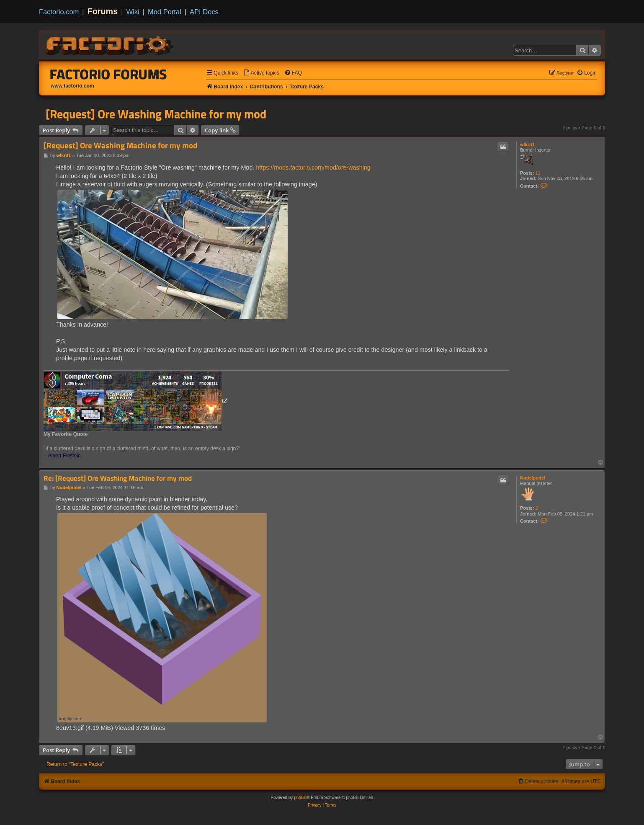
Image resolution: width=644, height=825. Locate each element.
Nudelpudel (533, 478)
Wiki (133, 12)
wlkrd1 (527, 144)
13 (538, 173)
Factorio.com (59, 12)
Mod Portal (165, 12)
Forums (103, 11)
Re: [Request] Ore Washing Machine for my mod (118, 478)
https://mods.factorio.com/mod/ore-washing (313, 168)
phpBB (300, 798)
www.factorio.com (72, 86)
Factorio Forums (108, 74)
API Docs (204, 12)
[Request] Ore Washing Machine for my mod (156, 114)
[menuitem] (261, 73)
